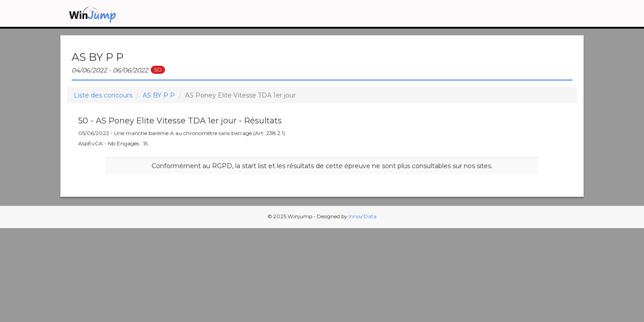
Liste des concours (103, 95)
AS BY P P (159, 95)
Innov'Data (362, 216)
